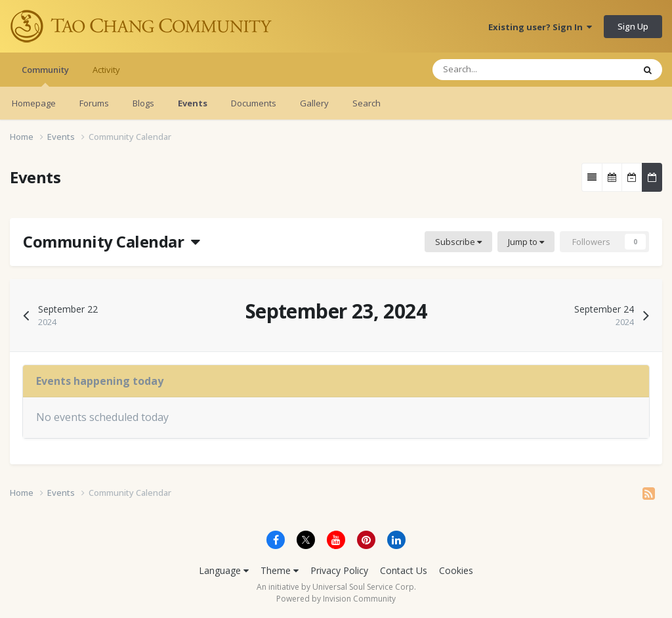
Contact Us (404, 570)
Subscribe (458, 242)
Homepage (34, 103)
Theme (280, 570)
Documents (254, 103)
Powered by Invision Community (336, 599)
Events (193, 103)
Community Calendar (112, 241)
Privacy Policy (339, 570)
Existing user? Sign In (540, 27)
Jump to (526, 242)
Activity (106, 70)
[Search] (494, 70)
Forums (94, 103)
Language (224, 570)
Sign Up (633, 26)
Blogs (143, 103)
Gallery (314, 103)
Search (367, 103)
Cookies (456, 570)
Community (45, 75)
